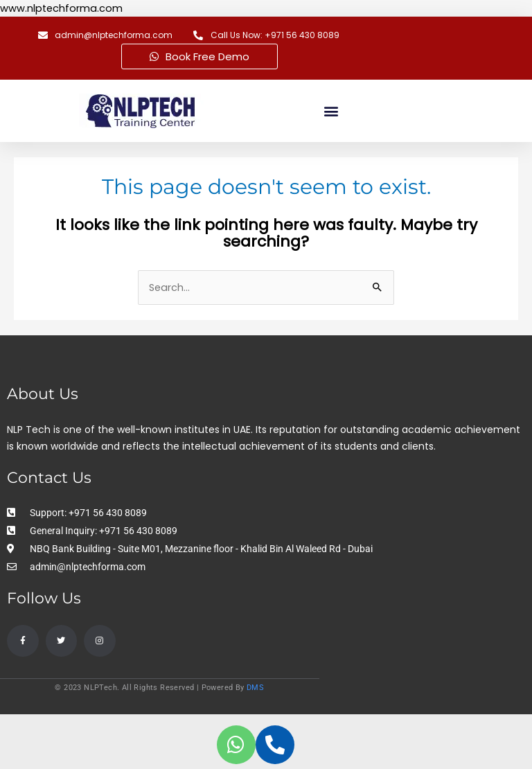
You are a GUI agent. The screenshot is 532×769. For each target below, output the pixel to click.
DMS (255, 688)
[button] (331, 111)
